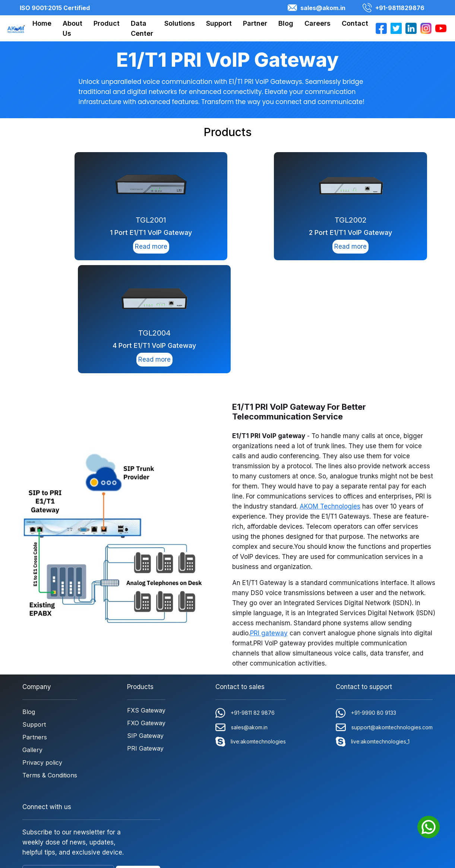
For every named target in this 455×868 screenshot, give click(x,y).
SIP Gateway (145, 622)
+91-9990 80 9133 (366, 599)
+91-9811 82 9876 (245, 599)
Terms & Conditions (50, 661)
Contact (355, 23)
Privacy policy (42, 649)
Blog (286, 23)
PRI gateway (269, 519)
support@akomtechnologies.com (384, 614)
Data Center (142, 28)
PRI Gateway (145, 635)
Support (219, 23)
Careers (317, 23)
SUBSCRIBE (138, 759)
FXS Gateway (146, 597)
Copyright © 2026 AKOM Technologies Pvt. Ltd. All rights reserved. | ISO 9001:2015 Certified (228, 812)
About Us (72, 28)
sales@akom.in (317, 8)
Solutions (180, 23)
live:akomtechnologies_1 (373, 628)
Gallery (32, 636)
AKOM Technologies (330, 393)
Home (42, 23)
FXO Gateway (146, 609)
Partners (35, 623)
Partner (255, 23)
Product (107, 23)
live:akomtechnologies (251, 628)
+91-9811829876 (394, 8)
